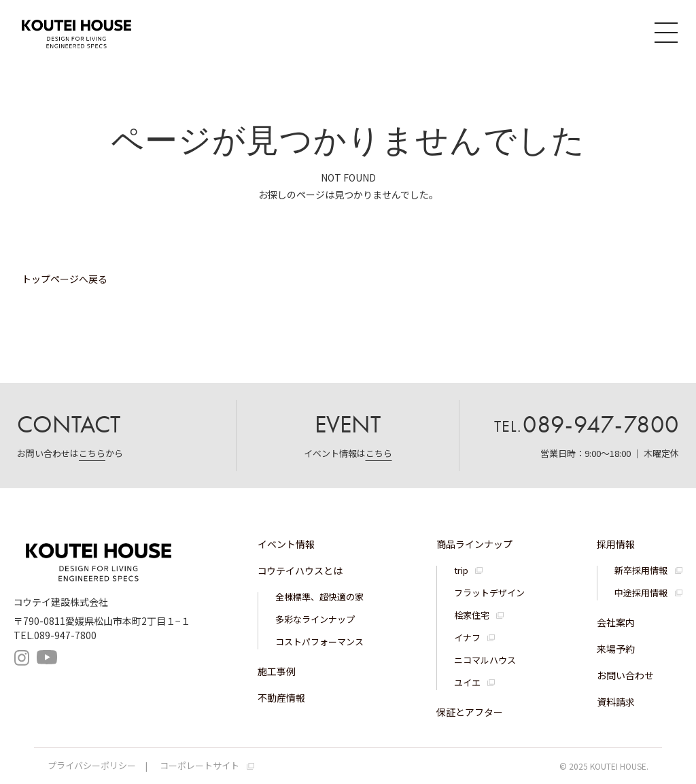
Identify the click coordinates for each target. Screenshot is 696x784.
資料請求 (616, 702)
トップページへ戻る (65, 279)
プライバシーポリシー (92, 765)
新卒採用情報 (641, 570)
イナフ (467, 637)
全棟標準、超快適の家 (319, 597)
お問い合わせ (625, 675)
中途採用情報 (641, 593)
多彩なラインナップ (315, 619)
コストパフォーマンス (319, 642)
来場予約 (616, 649)
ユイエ (467, 682)
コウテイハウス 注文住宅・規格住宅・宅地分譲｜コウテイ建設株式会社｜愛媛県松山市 (85, 32)
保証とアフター (470, 712)
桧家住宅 (472, 615)
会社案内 (616, 622)
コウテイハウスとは (300, 570)
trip (461, 570)
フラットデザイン (489, 593)
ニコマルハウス (485, 660)
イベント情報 (286, 544)
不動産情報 (281, 698)
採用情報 (616, 544)
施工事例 (277, 671)
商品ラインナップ (474, 544)
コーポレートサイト (199, 765)
